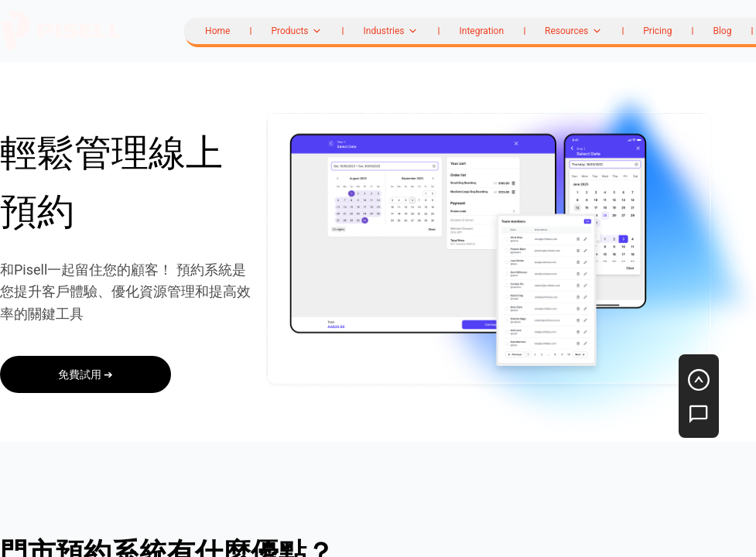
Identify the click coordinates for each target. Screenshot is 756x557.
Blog (722, 31)
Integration (481, 31)
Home (217, 31)
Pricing (657, 31)
